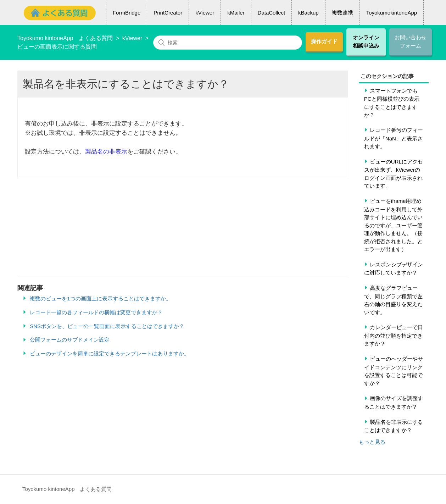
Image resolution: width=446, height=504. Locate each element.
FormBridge (127, 13)
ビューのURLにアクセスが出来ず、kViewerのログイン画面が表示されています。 (394, 174)
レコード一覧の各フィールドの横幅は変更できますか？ (96, 312)
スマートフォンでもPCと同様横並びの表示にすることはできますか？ (392, 103)
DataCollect (272, 13)
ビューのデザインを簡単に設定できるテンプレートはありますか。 (110, 353)
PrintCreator (168, 13)
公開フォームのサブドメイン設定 (70, 340)
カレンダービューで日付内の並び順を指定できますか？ (394, 335)
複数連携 (342, 13)
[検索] (228, 43)
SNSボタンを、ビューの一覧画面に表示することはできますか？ (107, 326)
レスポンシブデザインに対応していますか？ (394, 269)
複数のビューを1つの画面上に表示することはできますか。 (100, 298)
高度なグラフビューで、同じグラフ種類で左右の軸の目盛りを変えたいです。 (393, 300)
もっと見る (372, 442)
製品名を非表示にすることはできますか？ (394, 426)
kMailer (236, 13)
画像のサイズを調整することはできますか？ (394, 402)
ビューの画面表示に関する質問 (57, 47)
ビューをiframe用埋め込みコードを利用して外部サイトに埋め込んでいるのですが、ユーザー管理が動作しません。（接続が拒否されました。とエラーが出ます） (393, 225)
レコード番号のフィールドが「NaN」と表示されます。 (394, 138)
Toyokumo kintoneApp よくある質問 (65, 38)
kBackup (308, 13)
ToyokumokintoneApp (392, 13)
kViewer (205, 13)
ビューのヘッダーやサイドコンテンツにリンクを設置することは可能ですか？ (394, 371)
